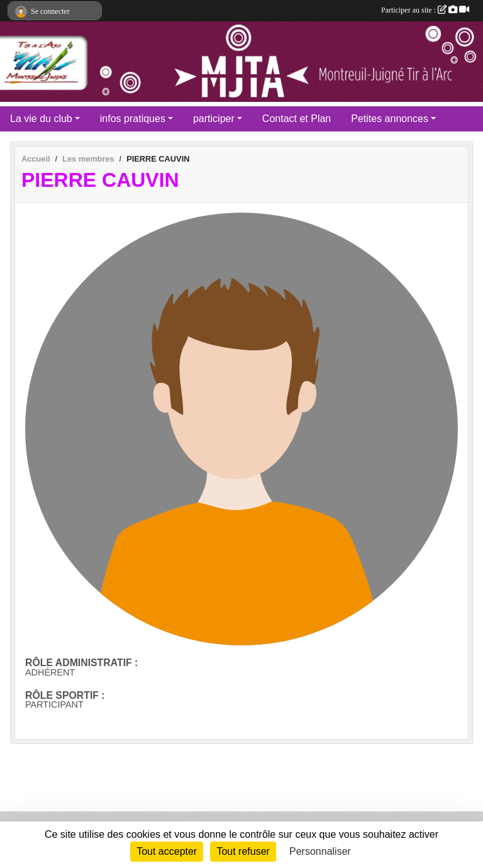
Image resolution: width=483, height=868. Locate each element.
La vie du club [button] (41, 119)
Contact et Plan (297, 119)
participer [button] (214, 119)
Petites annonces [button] (390, 119)
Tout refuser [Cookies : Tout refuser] (243, 851)
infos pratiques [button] (133, 119)
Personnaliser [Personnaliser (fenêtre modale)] (320, 851)
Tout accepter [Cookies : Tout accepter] (167, 851)
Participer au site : (425, 10)
